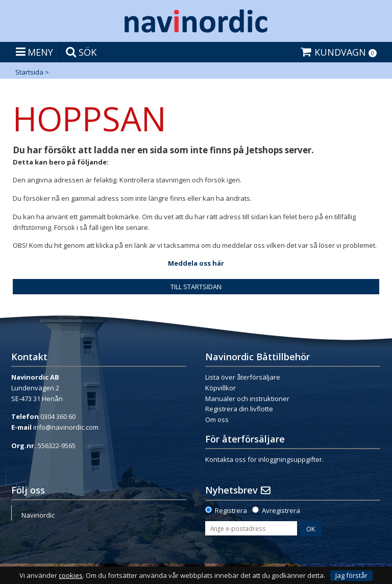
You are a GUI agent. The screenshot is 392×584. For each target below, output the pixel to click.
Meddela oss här (196, 263)
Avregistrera (281, 510)
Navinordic (38, 515)
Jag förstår (351, 575)
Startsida (29, 72)
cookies (71, 576)
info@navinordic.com (66, 427)
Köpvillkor (220, 388)
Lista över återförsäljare (243, 377)
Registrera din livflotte (239, 409)
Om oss (217, 419)
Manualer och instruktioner (247, 399)
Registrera (231, 510)
